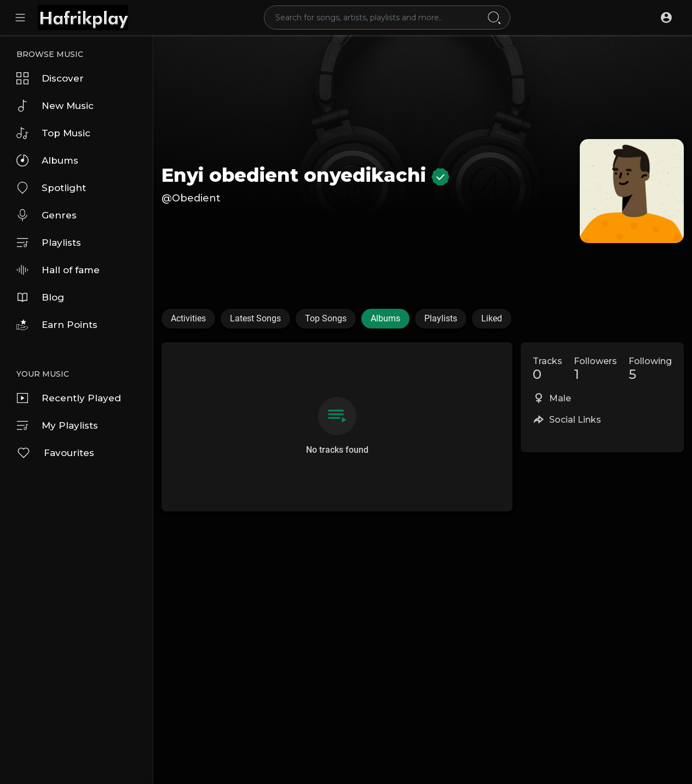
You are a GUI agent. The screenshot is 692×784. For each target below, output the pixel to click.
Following (650, 369)
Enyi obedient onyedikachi (305, 175)
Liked (492, 318)
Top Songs (326, 318)
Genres (47, 215)
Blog (40, 297)
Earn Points (57, 325)
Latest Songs (255, 318)
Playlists (49, 243)
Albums (47, 160)
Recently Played (69, 398)
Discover (50, 78)
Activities (188, 318)
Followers (595, 369)
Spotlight (51, 188)
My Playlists (57, 425)
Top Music (53, 133)
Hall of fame (58, 270)
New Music (55, 106)
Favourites (55, 453)
